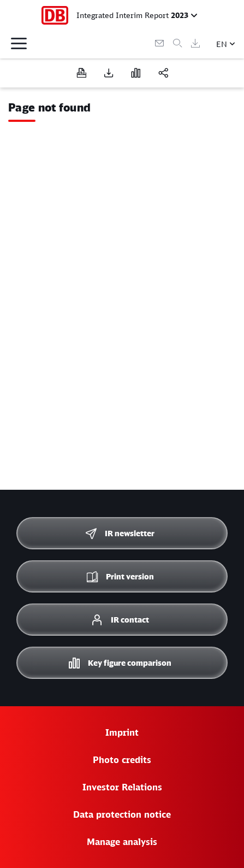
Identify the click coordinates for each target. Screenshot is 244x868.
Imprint (122, 732)
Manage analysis (122, 842)
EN (222, 44)
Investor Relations (122, 787)
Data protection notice (122, 814)
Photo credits (122, 760)
